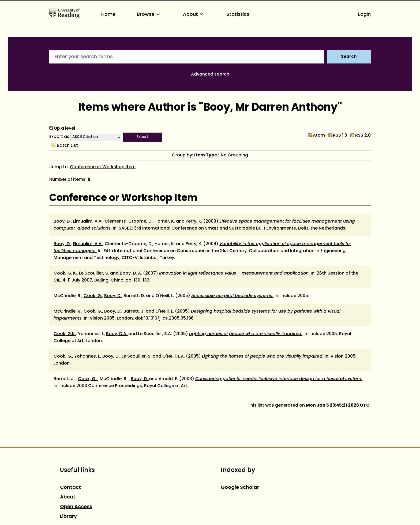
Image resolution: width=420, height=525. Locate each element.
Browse (149, 15)
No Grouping (234, 155)
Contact (70, 488)
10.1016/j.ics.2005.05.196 (169, 318)
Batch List (64, 146)
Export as (59, 137)
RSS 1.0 (337, 136)
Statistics (238, 15)
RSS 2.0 (359, 136)
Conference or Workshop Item (103, 167)
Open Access (76, 507)
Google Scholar (240, 488)
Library (68, 517)
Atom (315, 136)
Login (364, 15)
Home (108, 15)
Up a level (62, 129)
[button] (142, 137)
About (194, 15)
